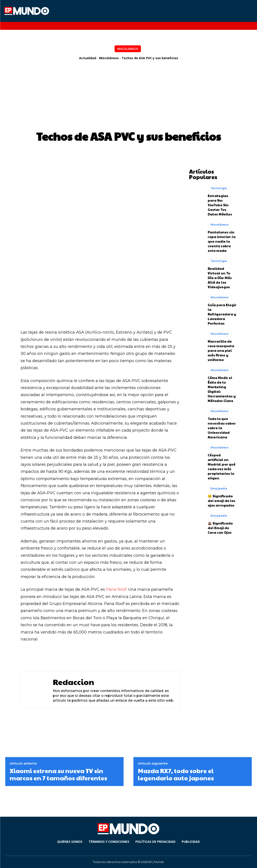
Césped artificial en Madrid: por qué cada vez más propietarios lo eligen (222, 466)
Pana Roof (116, 589)
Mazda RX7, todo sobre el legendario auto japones (176, 774)
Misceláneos (128, 49)
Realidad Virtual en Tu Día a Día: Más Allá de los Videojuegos (220, 277)
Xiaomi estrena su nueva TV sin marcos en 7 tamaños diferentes (58, 774)
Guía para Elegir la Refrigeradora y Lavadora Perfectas (222, 314)
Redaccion (74, 682)
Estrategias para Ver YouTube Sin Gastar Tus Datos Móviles (220, 204)
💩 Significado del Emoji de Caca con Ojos (220, 527)
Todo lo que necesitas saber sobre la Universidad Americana (222, 427)
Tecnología (219, 188)
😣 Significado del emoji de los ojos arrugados (222, 500)
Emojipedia (219, 488)
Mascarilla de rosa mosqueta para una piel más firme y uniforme (221, 350)
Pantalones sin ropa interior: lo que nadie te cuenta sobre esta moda (222, 241)
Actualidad (88, 58)
